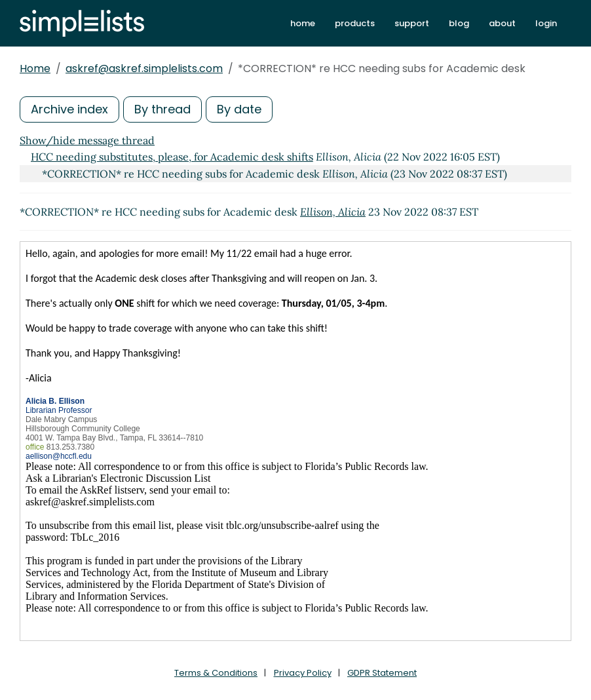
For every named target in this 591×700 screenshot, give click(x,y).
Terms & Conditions (216, 673)
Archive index (69, 109)
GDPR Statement (382, 673)
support (412, 23)
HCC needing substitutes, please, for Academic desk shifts (172, 157)
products (355, 23)
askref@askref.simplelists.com (144, 68)
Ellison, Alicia (333, 212)
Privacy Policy (303, 673)
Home (35, 68)
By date (239, 109)
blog (459, 23)
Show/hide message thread (87, 140)
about (502, 23)
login (546, 23)
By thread (162, 109)
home (303, 23)
